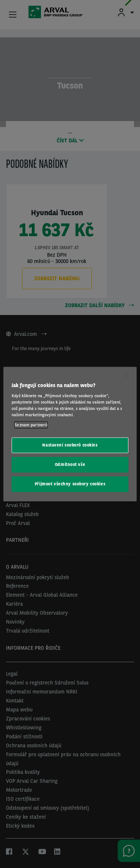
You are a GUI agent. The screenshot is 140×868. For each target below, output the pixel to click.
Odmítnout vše (70, 464)
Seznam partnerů (31, 425)
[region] (70, 434)
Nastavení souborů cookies (70, 445)
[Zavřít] (126, 376)
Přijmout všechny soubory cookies (70, 484)
